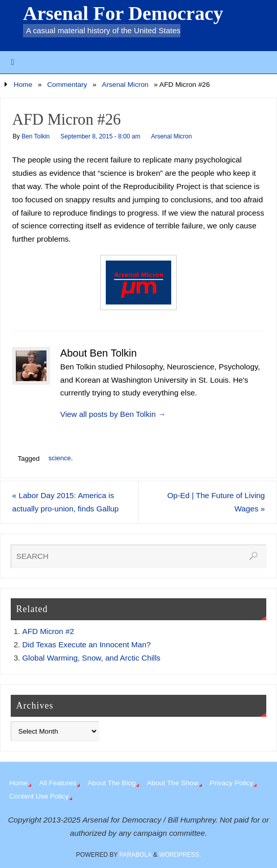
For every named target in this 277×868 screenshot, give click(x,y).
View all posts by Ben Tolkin (113, 414)
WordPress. (180, 855)
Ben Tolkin (36, 136)
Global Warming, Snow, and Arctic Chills (91, 658)
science (60, 458)
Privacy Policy (231, 783)
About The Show (172, 783)
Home (23, 85)
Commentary (67, 85)
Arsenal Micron (125, 85)
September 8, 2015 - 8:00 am (100, 136)
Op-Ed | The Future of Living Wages (216, 502)
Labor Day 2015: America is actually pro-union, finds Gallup (66, 502)
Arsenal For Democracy (123, 13)
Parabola (135, 855)
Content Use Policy (39, 796)
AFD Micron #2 (48, 631)
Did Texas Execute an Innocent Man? (87, 644)
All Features (57, 783)
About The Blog (111, 783)
